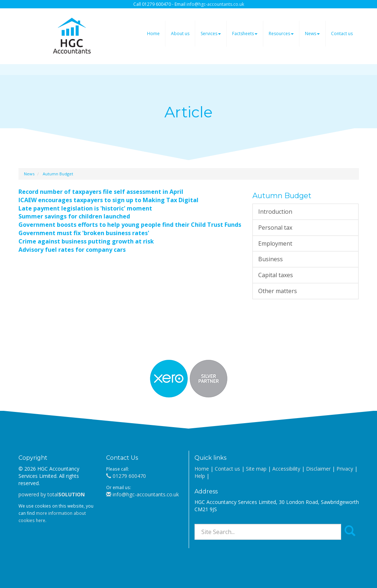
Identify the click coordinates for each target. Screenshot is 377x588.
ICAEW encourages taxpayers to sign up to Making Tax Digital (108, 200)
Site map (256, 469)
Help (200, 476)
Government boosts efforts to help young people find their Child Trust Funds (130, 225)
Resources (281, 34)
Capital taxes (276, 275)
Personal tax (275, 228)
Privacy (345, 469)
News (312, 34)
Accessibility (286, 469)
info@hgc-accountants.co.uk (215, 4)
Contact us (342, 34)
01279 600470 (126, 476)
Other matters (278, 291)
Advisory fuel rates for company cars (72, 250)
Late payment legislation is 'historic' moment (85, 208)
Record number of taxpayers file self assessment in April (101, 192)
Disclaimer (318, 469)
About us (180, 34)
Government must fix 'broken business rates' (84, 233)
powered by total (52, 494)
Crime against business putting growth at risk (86, 241)
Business (271, 259)
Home (153, 34)
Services (211, 34)
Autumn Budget (58, 174)
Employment (275, 243)
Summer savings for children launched (74, 216)
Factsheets (245, 34)
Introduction (275, 212)
